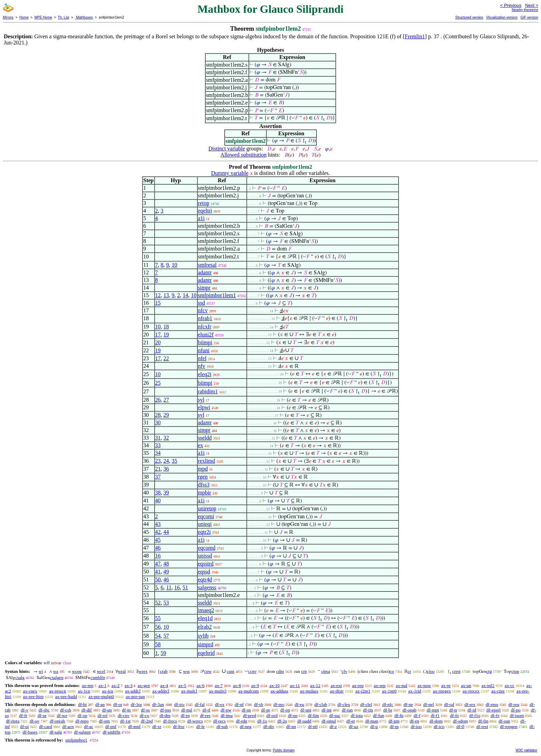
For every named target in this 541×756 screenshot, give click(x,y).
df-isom (517, 715)
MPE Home (43, 17)
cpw (208, 671)
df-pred (249, 715)
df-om (104, 721)
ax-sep (380, 685)
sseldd (205, 438)
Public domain (284, 750)
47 (158, 564)
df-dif (87, 710)
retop (204, 203)
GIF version (529, 17)
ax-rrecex (471, 691)
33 (158, 445)
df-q (374, 726)
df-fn (399, 715)
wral (122, 671)
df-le (201, 726)
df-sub (222, 726)
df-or (118, 704)
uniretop (207, 508)
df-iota (357, 715)
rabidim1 (208, 391)
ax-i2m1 (363, 691)
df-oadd (304, 721)
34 (158, 453)
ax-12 (315, 685)
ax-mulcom (249, 691)
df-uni (306, 710)
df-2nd (147, 721)
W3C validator (526, 750)
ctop (515, 671)
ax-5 (182, 685)
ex (201, 445)
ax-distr (337, 691)
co (392, 671)
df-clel (366, 704)
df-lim (313, 715)
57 (166, 636)
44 (166, 532)
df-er (351, 721)
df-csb (66, 710)
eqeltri (205, 211)
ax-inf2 (488, 685)
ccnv (252, 671)
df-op (285, 710)
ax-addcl (133, 691)
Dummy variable (230, 173)
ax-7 (219, 685)
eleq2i (205, 374)
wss (186, 671)
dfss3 (204, 485)
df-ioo (416, 726)
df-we (62, 715)
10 (175, 265)
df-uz (353, 726)
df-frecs (170, 721)
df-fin (483, 721)
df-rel (103, 715)
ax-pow (424, 685)
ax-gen (144, 685)
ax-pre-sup (135, 696)
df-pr (266, 710)
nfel (202, 358)
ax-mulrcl (218, 691)
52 (158, 603)
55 (158, 618)
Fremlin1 (415, 36)
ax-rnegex (442, 691)
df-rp (394, 726)
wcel (101, 671)
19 (166, 335)
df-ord (272, 715)
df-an (100, 704)
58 (158, 644)
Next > (532, 5)
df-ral (449, 704)
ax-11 (295, 685)
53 (166, 603)
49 (166, 572)
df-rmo (492, 704)
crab (164, 671)
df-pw (226, 710)
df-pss (166, 710)
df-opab (410, 710)
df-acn (68, 726)
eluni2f (206, 335)
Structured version (469, 17)
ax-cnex (30, 691)
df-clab (321, 704)
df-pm (394, 721)
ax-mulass (309, 691)
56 (158, 627)
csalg (20, 678)
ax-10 (275, 685)
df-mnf (134, 726)
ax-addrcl (161, 691)
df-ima (227, 715)
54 (158, 636)
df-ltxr (179, 726)
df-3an (158, 704)
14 (186, 295)
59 (164, 653)
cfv (345, 671)
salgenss (207, 587)
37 (158, 477)
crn (304, 671)
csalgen (57, 678)
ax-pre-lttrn (33, 696)
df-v (24, 710)
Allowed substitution (244, 155)
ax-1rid (415, 691)
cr (410, 671)
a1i (201, 218)
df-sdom (460, 721)
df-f (417, 715)
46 (158, 548)
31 (158, 438)
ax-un (466, 685)
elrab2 (205, 627)
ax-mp (88, 685)
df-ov (35, 721)
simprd (206, 644)
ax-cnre (498, 691)
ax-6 (201, 685)
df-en (415, 721)
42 (158, 532)
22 (166, 358)
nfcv (203, 310)
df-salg (56, 732)
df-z (333, 726)
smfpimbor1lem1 (217, 295)
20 (158, 342)
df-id (472, 710)
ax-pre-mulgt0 (101, 696)
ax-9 (255, 685)
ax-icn (108, 691)
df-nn (291, 726)
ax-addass (279, 691)
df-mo (279, 704)
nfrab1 (205, 318)
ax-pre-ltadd (66, 696)
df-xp (82, 715)
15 (158, 303)
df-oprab (57, 721)
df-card (46, 726)
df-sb (259, 704)
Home (24, 17)
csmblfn (98, 678)
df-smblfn (111, 732)
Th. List (64, 17)
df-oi (24, 726)
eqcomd (207, 548)
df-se (42, 715)
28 (158, 415)
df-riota (13, 721)
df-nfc (388, 704)
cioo (431, 671)
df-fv (495, 715)
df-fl (460, 726)
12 (158, 295)
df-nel (429, 704)
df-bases (30, 732)
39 (166, 493)
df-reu (514, 704)
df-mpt (433, 710)
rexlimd (207, 461)
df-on (293, 715)
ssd (201, 303)
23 (158, 461)
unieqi (205, 524)
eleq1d (205, 618)
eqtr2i (204, 532)
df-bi (82, 704)
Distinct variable (227, 149)
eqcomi (206, 516)
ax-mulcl (189, 691)
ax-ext (336, 685)
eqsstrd (206, 564)
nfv (202, 366)
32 (166, 438)
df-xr (157, 726)
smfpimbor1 (76, 740)
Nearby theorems (525, 10)
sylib (203, 636)
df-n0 (313, 726)
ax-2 (115, 685)
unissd (205, 556)
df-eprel (494, 710)
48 (166, 564)
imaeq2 (206, 610)
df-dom (436, 721)
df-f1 (435, 715)
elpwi (204, 407)
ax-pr (446, 685)
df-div (269, 726)
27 (166, 400)
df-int (327, 710)
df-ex (220, 704)
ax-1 (103, 685)
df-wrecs (195, 721)
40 (158, 500)
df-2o (282, 721)
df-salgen (82, 732)
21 (158, 469)
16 (158, 556)
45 (158, 540)
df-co (144, 715)
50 (158, 580)
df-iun (347, 710)
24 (166, 461)
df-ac (88, 726)
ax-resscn (57, 691)
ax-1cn (84, 691)
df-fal (200, 704)
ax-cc (510, 685)
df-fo (454, 715)
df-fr (23, 715)
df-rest (482, 726)
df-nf (239, 704)
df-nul (187, 710)
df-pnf (111, 726)
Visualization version (502, 17)
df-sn (246, 710)
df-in (126, 710)
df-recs (219, 721)
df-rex (470, 704)
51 (185, 587)
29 (166, 415)
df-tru (179, 704)
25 (158, 383)
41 (158, 572)
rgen (203, 477)
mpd (203, 469)
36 (166, 469)
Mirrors (8, 17)
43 (158, 524)
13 (166, 295)
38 (158, 493)
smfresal (207, 265)
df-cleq (344, 704)
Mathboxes (84, 17)
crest (456, 671)
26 (158, 400)
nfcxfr (205, 327)
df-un (107, 710)
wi (41, 671)
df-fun (379, 715)
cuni (230, 671)
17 (158, 335)
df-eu (299, 704)
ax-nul (401, 685)
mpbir (205, 493)
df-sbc (44, 710)
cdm (280, 671)
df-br (388, 710)
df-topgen (509, 726)
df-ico (439, 726)
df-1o (262, 721)
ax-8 (237, 685)
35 (175, 461)
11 (169, 587)
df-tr (453, 710)
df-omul (329, 721)
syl (201, 400)
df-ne (408, 704)
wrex (143, 671)
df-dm (165, 715)
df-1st (125, 721)
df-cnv (124, 715)
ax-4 (164, 685)
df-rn (185, 715)
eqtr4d (205, 580)
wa (56, 671)
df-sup (504, 721)
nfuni (204, 350)
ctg (489, 671)
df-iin (368, 710)
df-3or (136, 704)
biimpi (205, 342)
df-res (205, 715)
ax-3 (129, 685)
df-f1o (475, 715)
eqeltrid (206, 653)
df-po (516, 710)
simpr (204, 288)
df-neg (246, 726)
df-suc (335, 715)
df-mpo (82, 721)
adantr (205, 272)
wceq (77, 671)
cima (326, 671)
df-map (372, 721)
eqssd (204, 572)
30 (158, 423)
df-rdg (242, 721)
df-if (206, 710)
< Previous (511, 5)
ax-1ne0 (389, 691)
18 (166, 327)
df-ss (145, 710)
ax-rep (358, 685)
